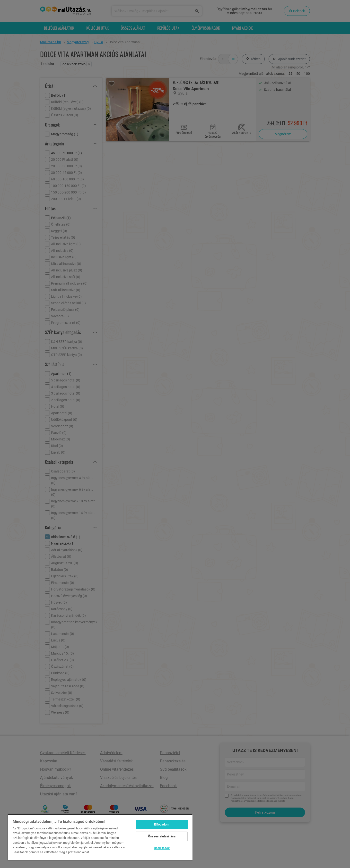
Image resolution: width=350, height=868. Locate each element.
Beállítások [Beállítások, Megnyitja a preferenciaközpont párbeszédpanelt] (162, 848)
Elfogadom (162, 824)
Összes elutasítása (162, 836)
